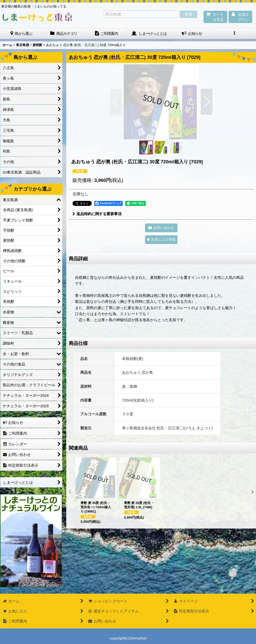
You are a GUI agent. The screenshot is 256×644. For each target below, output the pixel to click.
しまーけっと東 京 (37, 17)
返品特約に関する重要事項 (97, 214)
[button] (235, 34)
